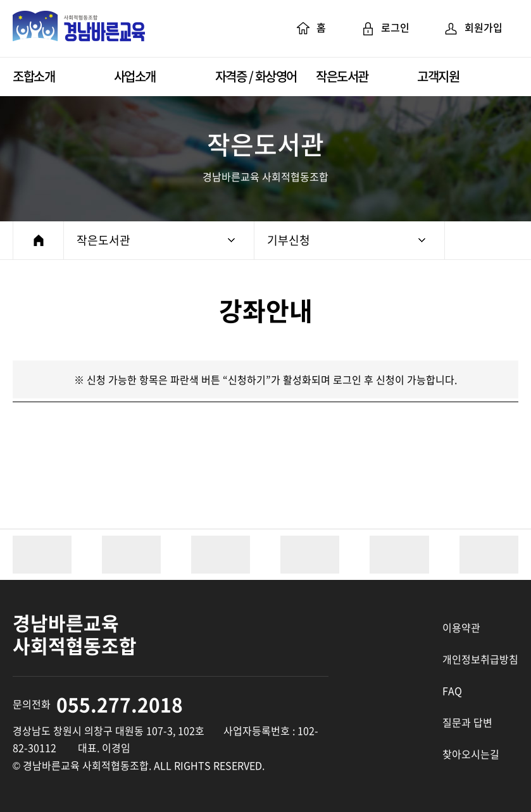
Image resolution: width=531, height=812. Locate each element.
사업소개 (135, 76)
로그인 (385, 28)
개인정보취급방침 (480, 659)
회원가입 (473, 28)
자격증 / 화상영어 (256, 76)
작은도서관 (342, 76)
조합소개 (34, 76)
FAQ (452, 691)
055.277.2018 (120, 704)
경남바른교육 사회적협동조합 (79, 28)
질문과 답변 (467, 722)
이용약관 (461, 627)
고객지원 (438, 76)
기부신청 (346, 240)
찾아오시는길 (471, 754)
